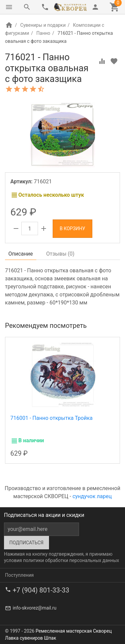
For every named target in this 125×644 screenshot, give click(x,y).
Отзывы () (60, 254)
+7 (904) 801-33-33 (41, 590)
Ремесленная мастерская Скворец (74, 631)
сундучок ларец (92, 496)
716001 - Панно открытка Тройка (51, 418)
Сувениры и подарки (43, 25)
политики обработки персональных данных (71, 560)
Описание (21, 254)
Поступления (19, 575)
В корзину (72, 228)
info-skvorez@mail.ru (34, 608)
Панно (43, 33)
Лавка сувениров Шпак (30, 638)
